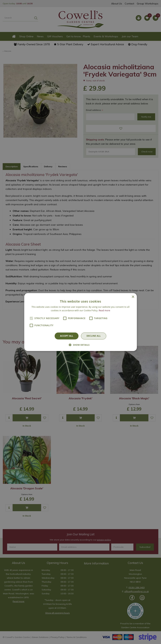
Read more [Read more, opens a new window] (104, 310)
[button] (81, 345)
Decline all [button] (94, 336)
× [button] (133, 297)
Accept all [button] (67, 336)
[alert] (80, 322)
